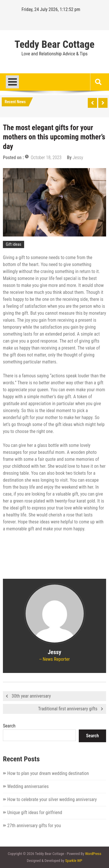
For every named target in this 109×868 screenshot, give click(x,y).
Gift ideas (14, 244)
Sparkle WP (74, 861)
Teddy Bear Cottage (54, 45)
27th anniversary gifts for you (34, 826)
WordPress (93, 854)
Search (9, 726)
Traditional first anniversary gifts (68, 709)
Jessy (78, 158)
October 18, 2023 (46, 158)
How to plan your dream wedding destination (48, 773)
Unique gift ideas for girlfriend (35, 813)
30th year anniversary (31, 696)
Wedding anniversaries (28, 786)
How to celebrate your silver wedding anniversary (52, 799)
